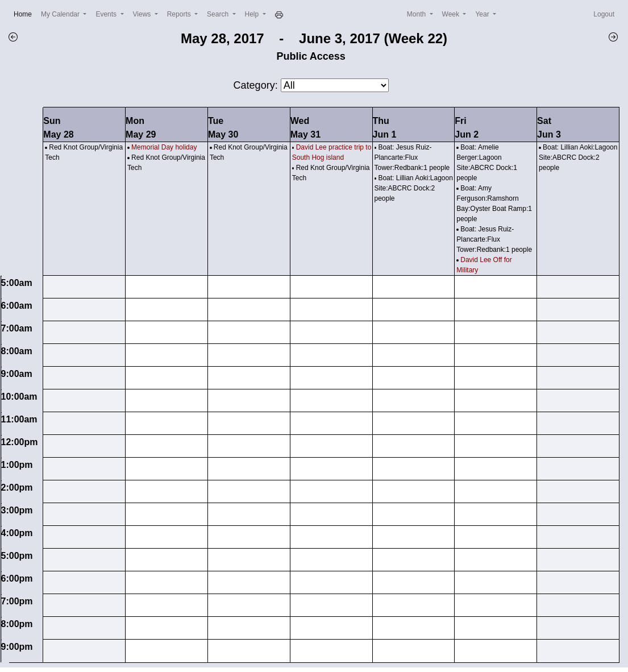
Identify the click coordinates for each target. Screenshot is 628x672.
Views (143, 14)
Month (417, 14)
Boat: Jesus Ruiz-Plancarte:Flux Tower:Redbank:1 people (412, 157)
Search (219, 14)
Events (107, 14)
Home (25, 13)
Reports (180, 14)
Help (253, 14)
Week (452, 14)
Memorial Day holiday (164, 147)
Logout (604, 14)
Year (483, 14)
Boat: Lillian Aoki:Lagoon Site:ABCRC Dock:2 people (414, 188)
